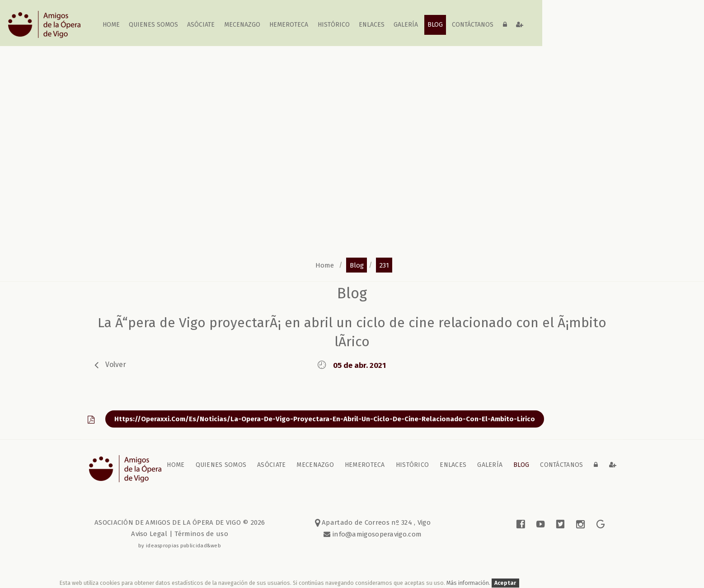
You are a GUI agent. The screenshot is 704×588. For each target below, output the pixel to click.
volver (116, 365)
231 (384, 265)
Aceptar (505, 583)
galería (406, 25)
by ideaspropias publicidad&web (180, 546)
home (111, 25)
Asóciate (201, 25)
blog (435, 25)
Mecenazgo (242, 25)
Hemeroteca (289, 25)
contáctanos (473, 25)
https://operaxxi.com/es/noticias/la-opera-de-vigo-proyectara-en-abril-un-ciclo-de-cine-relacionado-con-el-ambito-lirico (325, 419)
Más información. (469, 583)
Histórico (334, 25)
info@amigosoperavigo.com (376, 534)
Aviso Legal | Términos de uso (180, 534)
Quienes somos (153, 25)
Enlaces (372, 25)
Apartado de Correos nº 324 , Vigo (373, 522)
